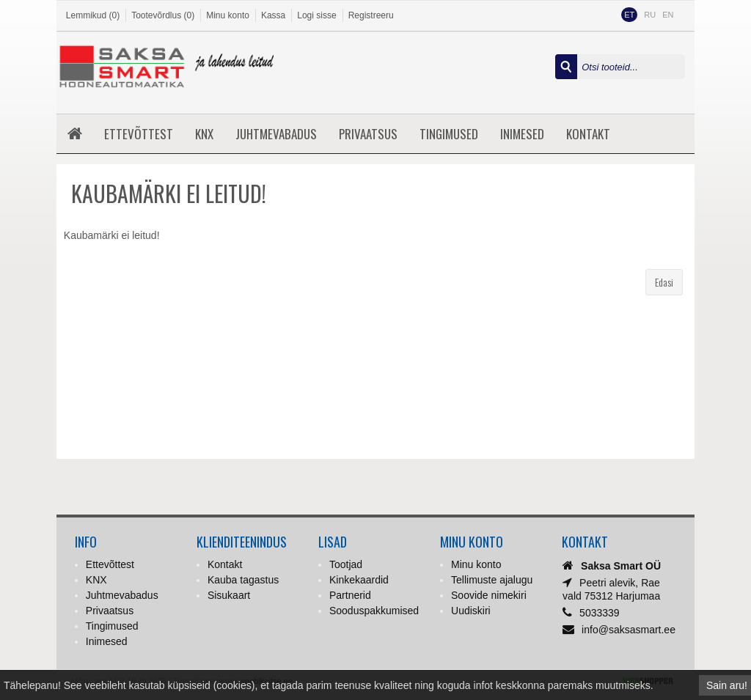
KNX (204, 134)
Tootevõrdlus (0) (163, 15)
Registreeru (371, 15)
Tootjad (346, 564)
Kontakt (588, 134)
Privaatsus (368, 134)
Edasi (664, 282)
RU (650, 15)
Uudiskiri (471, 611)
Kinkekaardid (359, 580)
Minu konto (228, 15)
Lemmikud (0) (93, 15)
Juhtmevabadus (276, 134)
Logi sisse (316, 15)
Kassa (273, 15)
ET (629, 15)
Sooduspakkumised (374, 611)
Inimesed (522, 134)
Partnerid (350, 595)
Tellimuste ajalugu (492, 580)
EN (668, 15)
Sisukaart (229, 595)
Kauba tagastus (243, 580)
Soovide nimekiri (489, 595)
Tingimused (449, 134)
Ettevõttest (139, 134)
